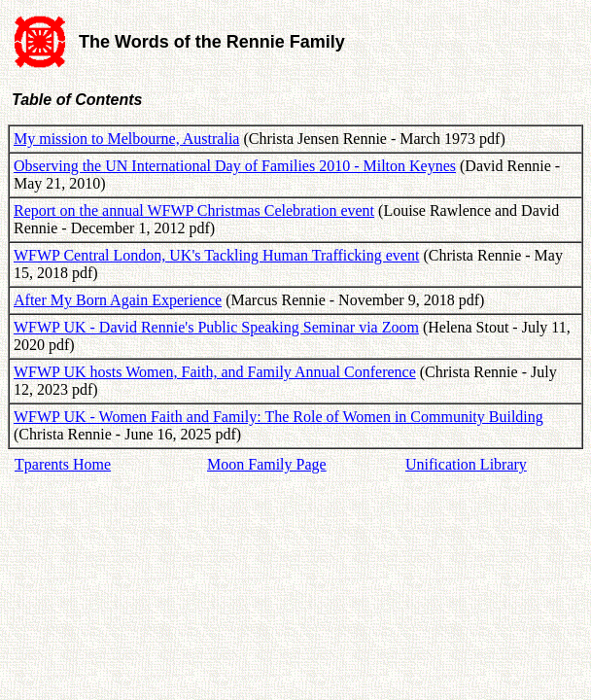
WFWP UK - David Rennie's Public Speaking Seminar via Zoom (216, 327)
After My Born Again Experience (118, 300)
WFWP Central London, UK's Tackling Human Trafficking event (216, 255)
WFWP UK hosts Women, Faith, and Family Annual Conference (215, 372)
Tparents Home (63, 464)
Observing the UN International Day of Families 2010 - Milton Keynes (235, 166)
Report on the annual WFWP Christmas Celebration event (194, 210)
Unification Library (466, 464)
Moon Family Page (267, 464)
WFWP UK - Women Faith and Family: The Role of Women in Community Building (278, 417)
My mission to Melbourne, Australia (126, 139)
